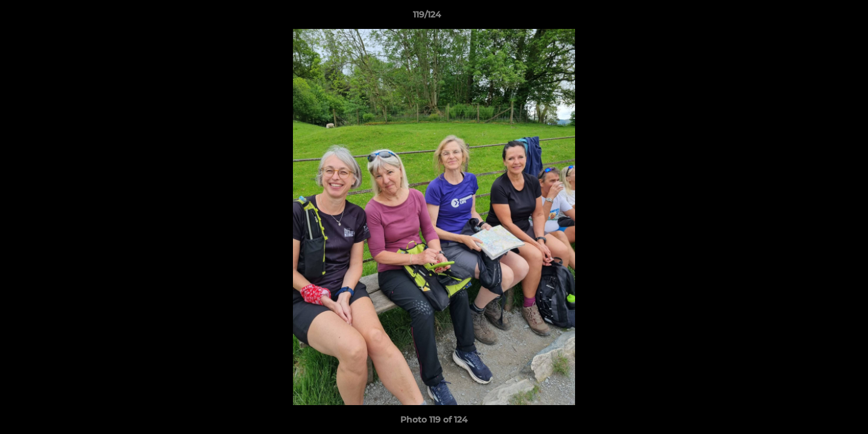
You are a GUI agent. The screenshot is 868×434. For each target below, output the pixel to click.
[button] (817, 17)
